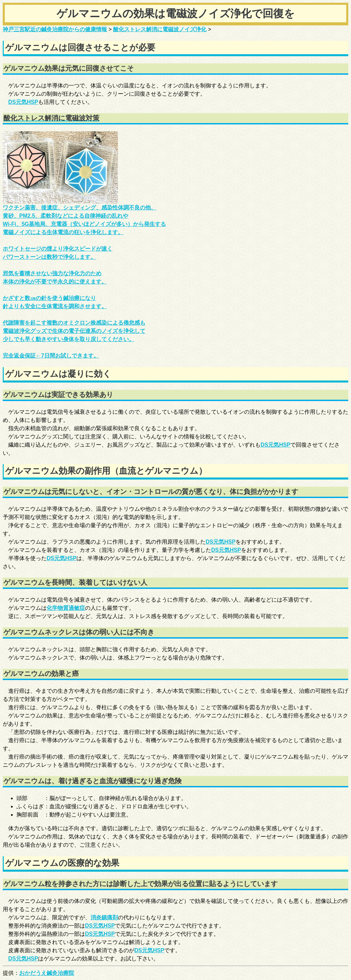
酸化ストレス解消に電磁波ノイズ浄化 (160, 29)
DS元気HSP (23, 102)
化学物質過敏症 (66, 608)
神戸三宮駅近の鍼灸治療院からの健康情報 (55, 29)
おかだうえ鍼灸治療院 (47, 973)
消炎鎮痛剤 (104, 917)
